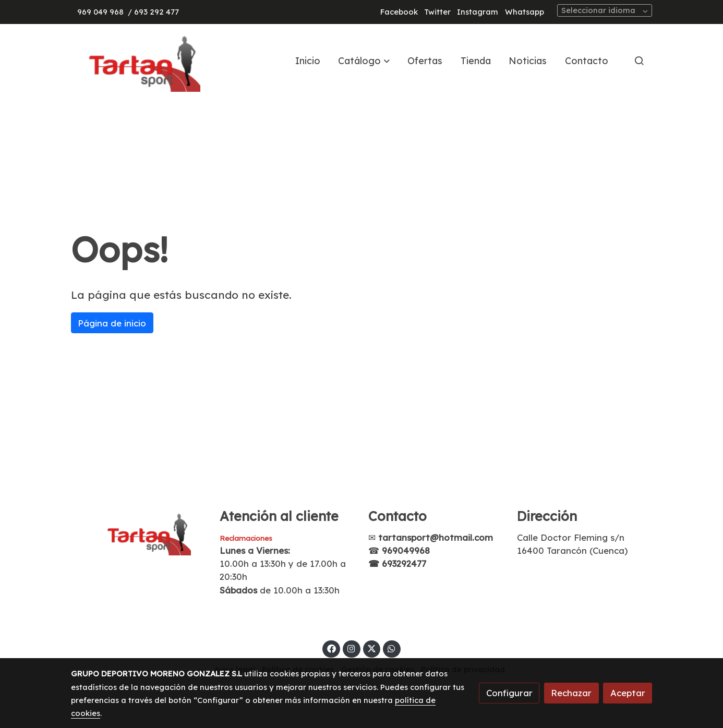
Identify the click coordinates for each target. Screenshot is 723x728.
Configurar (509, 693)
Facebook (399, 12)
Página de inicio (112, 323)
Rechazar (571, 693)
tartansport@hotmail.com (436, 537)
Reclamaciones (246, 538)
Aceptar (628, 693)
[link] (138, 60)
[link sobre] (138, 532)
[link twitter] (372, 648)
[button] (364, 60)
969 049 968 (100, 12)
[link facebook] (331, 648)
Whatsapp (525, 12)
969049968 (406, 550)
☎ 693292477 (397, 563)
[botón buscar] (639, 60)
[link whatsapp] (392, 648)
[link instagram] (352, 648)
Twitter (437, 12)
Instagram (478, 12)
